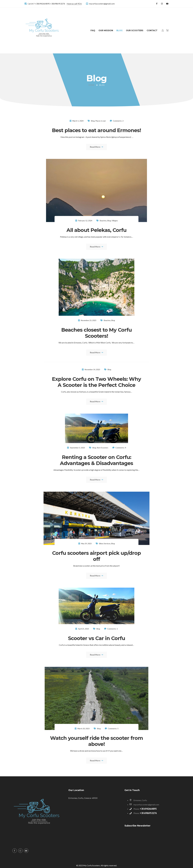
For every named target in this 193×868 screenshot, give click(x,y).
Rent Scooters (102, 448)
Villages (115, 221)
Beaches (103, 221)
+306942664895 (43, 4)
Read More (96, 147)
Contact (152, 30)
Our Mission (106, 30)
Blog (120, 30)
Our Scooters (135, 30)
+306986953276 (58, 4)
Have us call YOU (74, 4)
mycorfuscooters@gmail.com (102, 4)
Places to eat (101, 121)
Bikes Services (105, 543)
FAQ (93, 30)
